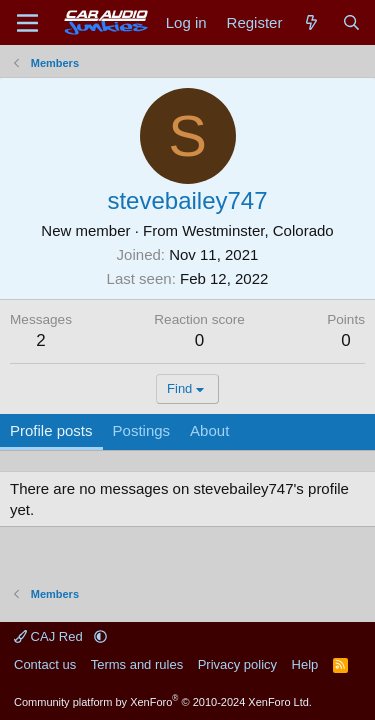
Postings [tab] (142, 430)
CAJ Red (50, 636)
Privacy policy (237, 664)
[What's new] (311, 22)
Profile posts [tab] (51, 430)
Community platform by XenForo (163, 702)
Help (305, 664)
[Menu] (27, 23)
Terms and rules (137, 664)
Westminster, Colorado (257, 230)
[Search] (351, 22)
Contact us (45, 664)
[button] (100, 636)
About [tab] (209, 430)
